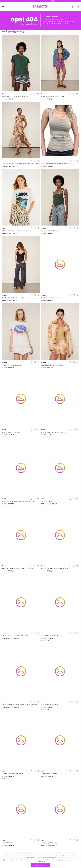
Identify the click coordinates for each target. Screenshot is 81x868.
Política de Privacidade (41, 861)
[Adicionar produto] (31, 94)
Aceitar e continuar (40, 865)
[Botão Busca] (8, 7)
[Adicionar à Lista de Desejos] (35, 94)
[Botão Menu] (3, 7)
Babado (43, 161)
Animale (4, 94)
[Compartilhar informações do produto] (38, 94)
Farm (4, 228)
